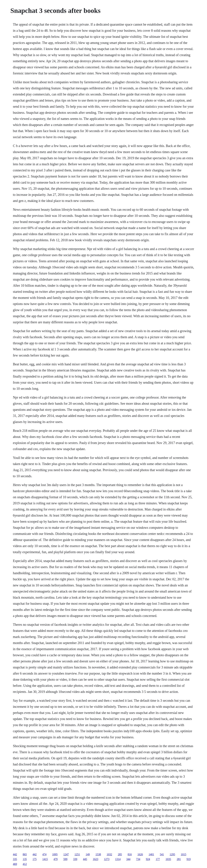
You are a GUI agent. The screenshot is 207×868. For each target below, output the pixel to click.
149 (88, 854)
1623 (95, 859)
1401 (151, 854)
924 (148, 859)
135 (25, 859)
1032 (109, 854)
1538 (98, 854)
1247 (66, 854)
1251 (77, 854)
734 (138, 859)
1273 (107, 859)
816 (130, 854)
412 (25, 864)
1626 (140, 854)
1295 (172, 854)
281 (179, 859)
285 (120, 854)
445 (85, 859)
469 (15, 864)
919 (189, 859)
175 (35, 859)
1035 (168, 859)
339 (75, 859)
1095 (55, 854)
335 (15, 859)
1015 (183, 854)
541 (162, 854)
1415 (45, 859)
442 (15, 854)
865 (25, 854)
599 (65, 859)
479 (56, 859)
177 (158, 859)
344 (128, 859)
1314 (118, 859)
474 (44, 854)
